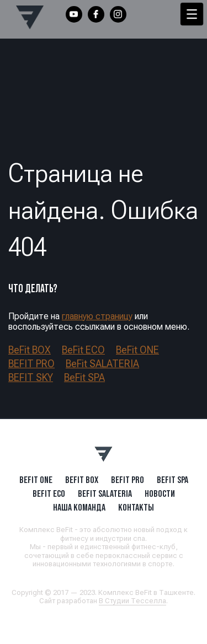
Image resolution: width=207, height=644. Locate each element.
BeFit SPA (84, 377)
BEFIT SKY (31, 377)
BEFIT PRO (31, 364)
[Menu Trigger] (192, 14)
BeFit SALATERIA (102, 364)
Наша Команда (79, 507)
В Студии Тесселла (132, 601)
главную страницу (97, 316)
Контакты (136, 507)
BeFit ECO (83, 350)
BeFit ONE (137, 350)
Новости (160, 493)
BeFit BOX (30, 350)
